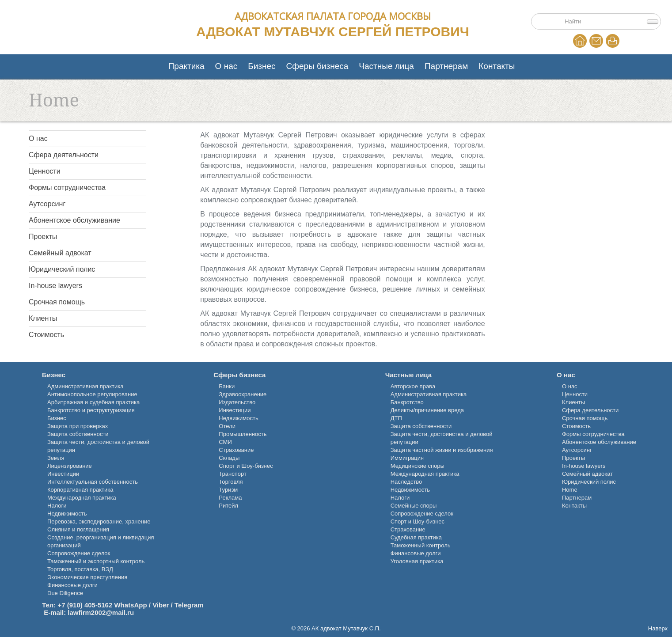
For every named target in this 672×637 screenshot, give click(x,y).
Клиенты (43, 318)
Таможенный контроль (421, 545)
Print (613, 41)
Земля (56, 458)
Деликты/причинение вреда (427, 410)
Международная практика (82, 498)
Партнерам (446, 66)
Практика (186, 66)
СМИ (225, 442)
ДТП (396, 418)
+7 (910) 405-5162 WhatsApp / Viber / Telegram (130, 605)
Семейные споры (414, 506)
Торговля (231, 482)
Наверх (658, 628)
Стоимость (46, 335)
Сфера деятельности (64, 155)
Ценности (45, 171)
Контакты (497, 66)
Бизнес (262, 66)
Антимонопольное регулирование (92, 394)
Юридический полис (62, 269)
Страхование (236, 450)
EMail (596, 41)
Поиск (559, 16)
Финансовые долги (72, 585)
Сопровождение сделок (79, 553)
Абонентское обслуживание (74, 220)
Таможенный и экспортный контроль (96, 561)
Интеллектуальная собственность (93, 482)
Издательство (237, 402)
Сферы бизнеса (317, 66)
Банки (227, 386)
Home (580, 41)
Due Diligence (65, 593)
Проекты (43, 237)
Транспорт (233, 474)
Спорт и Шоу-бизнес (246, 466)
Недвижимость (67, 514)
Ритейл (228, 506)
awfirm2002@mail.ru (102, 612)
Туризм (228, 490)
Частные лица (386, 66)
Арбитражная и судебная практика (93, 402)
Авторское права (413, 386)
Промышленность (243, 434)
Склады (229, 458)
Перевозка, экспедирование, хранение (99, 521)
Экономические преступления (87, 577)
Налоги (57, 506)
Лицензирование (70, 466)
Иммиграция (407, 458)
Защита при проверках (78, 426)
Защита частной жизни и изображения (442, 450)
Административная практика (85, 386)
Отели (227, 426)
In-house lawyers (55, 286)
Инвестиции (63, 474)
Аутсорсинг (47, 204)
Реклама (230, 498)
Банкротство (407, 402)
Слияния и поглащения (78, 529)
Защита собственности (78, 434)
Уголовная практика (417, 561)
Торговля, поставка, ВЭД (80, 569)
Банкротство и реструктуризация (91, 410)
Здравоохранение (243, 394)
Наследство (406, 482)
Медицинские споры (418, 466)
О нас (226, 66)
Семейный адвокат (60, 253)
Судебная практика (416, 537)
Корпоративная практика (80, 490)
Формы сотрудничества (67, 188)
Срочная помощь (57, 302)
